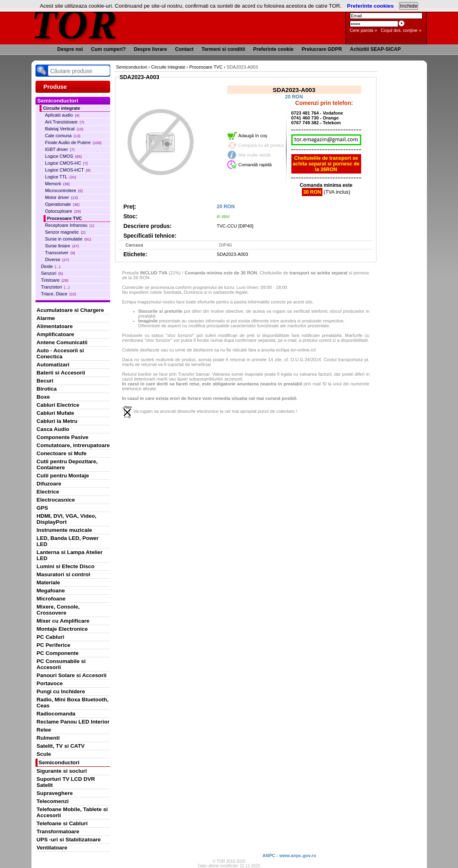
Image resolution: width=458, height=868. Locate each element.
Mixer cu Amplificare (63, 621)
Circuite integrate (62, 108)
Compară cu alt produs (261, 145)
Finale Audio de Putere (73, 142)
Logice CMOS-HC (67, 163)
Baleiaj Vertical (64, 129)
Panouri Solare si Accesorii (72, 675)
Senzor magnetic (65, 232)
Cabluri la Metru (57, 421)
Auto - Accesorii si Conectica (60, 353)
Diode (51, 266)
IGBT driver (60, 149)
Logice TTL (61, 177)
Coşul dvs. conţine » (401, 30)
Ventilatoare (52, 848)
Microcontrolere (64, 190)
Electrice (48, 492)
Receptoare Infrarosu (70, 225)
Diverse (57, 259)
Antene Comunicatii (62, 342)
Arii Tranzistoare (65, 122)
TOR (75, 24)
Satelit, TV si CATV (61, 746)
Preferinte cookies (370, 6)
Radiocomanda (56, 714)
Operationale (63, 204)
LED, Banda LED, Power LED (68, 541)
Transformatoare (58, 831)
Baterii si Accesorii (61, 373)
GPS (42, 508)
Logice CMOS (64, 156)
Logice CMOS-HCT (68, 170)
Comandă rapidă (255, 165)
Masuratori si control (64, 574)
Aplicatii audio (62, 115)
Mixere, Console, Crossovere (58, 610)
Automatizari (53, 365)
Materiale (48, 583)
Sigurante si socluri (62, 771)
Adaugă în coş (253, 136)
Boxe (43, 397)
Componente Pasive (63, 437)
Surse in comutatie (68, 239)
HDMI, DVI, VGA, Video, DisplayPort (67, 519)
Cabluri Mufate (55, 413)
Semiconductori (59, 762)
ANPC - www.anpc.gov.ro (289, 855)
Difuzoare (49, 484)
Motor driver (62, 197)
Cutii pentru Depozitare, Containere (67, 464)
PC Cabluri (51, 637)
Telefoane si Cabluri (62, 823)
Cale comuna (63, 136)
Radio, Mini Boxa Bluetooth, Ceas (73, 703)
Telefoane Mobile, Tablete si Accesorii (72, 812)
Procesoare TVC (65, 218)
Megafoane (51, 591)
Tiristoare (55, 280)
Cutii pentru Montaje (63, 476)
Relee (44, 730)
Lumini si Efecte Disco (66, 566)
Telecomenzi (53, 801)
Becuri (45, 381)
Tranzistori (55, 287)
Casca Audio (53, 429)
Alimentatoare (55, 326)
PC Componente (58, 653)
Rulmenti (48, 738)
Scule (44, 754)
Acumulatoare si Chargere (70, 310)
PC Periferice (54, 645)
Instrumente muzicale (64, 530)
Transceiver (60, 253)
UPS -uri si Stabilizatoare (69, 840)
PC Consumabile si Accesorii (61, 664)
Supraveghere (55, 793)
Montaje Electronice (62, 629)
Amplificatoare (55, 334)
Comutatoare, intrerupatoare (73, 445)
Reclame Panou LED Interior (73, 722)
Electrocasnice (56, 500)
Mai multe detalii (255, 155)
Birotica (47, 389)
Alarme (46, 318)
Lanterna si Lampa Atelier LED (70, 555)
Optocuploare (63, 211)
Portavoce (50, 683)
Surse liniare (62, 246)
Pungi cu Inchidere (61, 691)
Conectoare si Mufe (62, 453)
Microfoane (51, 599)
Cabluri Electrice (58, 405)
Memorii (58, 184)
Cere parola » (364, 30)
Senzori (52, 273)
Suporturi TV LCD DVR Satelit (66, 782)
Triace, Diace (59, 294)
